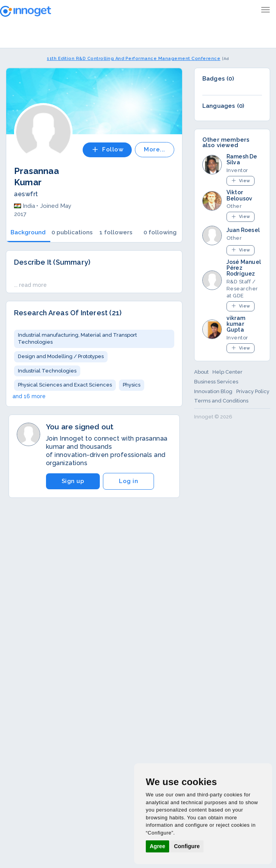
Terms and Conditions (221, 401)
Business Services (216, 382)
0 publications (72, 232)
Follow (107, 149)
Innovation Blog (213, 391)
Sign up (73, 481)
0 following (160, 232)
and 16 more (29, 396)
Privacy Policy (253, 391)
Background (28, 232)
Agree (157, 846)
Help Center (227, 372)
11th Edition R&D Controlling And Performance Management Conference (134, 59)
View (241, 180)
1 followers (116, 232)
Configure (187, 846)
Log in (128, 481)
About (201, 372)
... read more (30, 285)
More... (155, 149)
